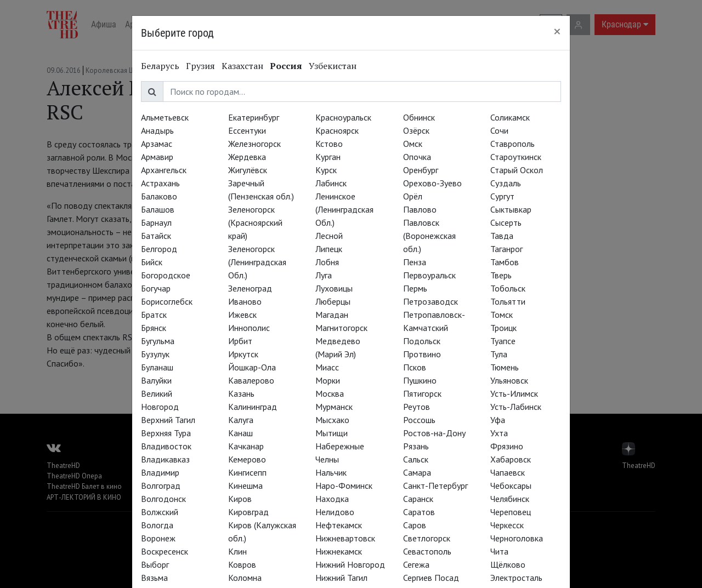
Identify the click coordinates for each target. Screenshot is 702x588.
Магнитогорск (341, 328)
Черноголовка (517, 538)
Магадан (332, 315)
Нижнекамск (339, 551)
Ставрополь (513, 144)
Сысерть (506, 222)
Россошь (419, 420)
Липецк (329, 249)
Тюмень (505, 367)
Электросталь (516, 578)
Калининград (253, 407)
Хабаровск (511, 459)
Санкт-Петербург (435, 486)
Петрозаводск (431, 301)
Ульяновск (509, 380)
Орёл (413, 196)
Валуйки (156, 380)
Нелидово (335, 512)
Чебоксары (511, 486)
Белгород (159, 249)
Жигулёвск (248, 170)
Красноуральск (343, 117)
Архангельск (164, 170)
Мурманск (334, 407)
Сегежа (416, 564)
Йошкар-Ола (252, 367)
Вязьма (154, 578)
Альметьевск (165, 117)
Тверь (501, 275)
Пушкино (420, 380)
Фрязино (507, 446)
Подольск (422, 341)
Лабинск (331, 183)
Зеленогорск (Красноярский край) (255, 222)
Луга (324, 275)
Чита (499, 551)
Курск (326, 170)
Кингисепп (247, 472)
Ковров (242, 564)
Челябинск (510, 499)
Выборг (155, 564)
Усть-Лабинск (516, 407)
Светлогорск (427, 538)
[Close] (557, 31)
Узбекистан (333, 66)
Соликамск (510, 117)
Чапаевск (508, 472)
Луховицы (334, 288)
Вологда (157, 525)
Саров (415, 525)
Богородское (166, 275)
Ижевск (242, 315)
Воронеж (158, 538)
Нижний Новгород (350, 564)
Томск (502, 315)
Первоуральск (429, 275)
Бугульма (158, 341)
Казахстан (242, 66)
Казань (241, 393)
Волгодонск (163, 499)
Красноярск (337, 130)
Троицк (503, 328)
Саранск (418, 499)
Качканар (246, 446)
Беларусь (160, 66)
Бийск (152, 262)
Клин (237, 551)
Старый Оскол (517, 170)
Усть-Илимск (514, 393)
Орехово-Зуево (432, 183)
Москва (330, 393)
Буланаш (157, 367)
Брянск (154, 328)
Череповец (511, 512)
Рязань (416, 446)
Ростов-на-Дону (434, 433)
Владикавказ (165, 459)
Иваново (245, 301)
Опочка (417, 157)
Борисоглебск (167, 301)
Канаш (240, 433)
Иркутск (243, 354)
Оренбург (421, 170)
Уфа (498, 420)
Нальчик (331, 472)
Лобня (327, 262)
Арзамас (157, 144)
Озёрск (416, 130)
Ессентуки (247, 130)
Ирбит (240, 341)
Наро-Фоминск (344, 486)
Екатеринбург (254, 117)
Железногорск (254, 144)
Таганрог (506, 249)
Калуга (241, 420)
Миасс (327, 367)
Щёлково (508, 564)
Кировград (248, 512)
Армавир (157, 157)
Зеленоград (250, 288)
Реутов (417, 407)
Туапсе (503, 341)
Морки (328, 380)
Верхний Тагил (168, 420)
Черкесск (507, 525)
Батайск (156, 236)
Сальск (416, 459)
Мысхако (332, 420)
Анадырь (157, 130)
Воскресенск (165, 551)
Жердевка (247, 157)
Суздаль (506, 183)
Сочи (499, 130)
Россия (286, 66)
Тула (499, 354)
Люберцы (333, 301)
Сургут (502, 196)
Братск (154, 315)
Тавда (502, 236)
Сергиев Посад (431, 578)
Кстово (329, 144)
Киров (240, 499)
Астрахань (160, 183)
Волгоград (161, 486)
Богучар (156, 288)
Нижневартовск (345, 538)
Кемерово (247, 459)
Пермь (415, 288)
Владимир (160, 472)
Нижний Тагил (341, 578)
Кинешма (245, 486)
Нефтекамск (339, 525)
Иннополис (249, 328)
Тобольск (508, 288)
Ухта (499, 433)
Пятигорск (422, 393)
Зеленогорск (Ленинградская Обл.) (257, 262)
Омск (413, 144)
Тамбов (505, 262)
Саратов (419, 512)
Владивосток (166, 446)
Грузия (200, 66)
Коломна (245, 578)
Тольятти (508, 301)
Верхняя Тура (166, 433)
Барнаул (156, 222)
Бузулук (155, 354)
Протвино (422, 354)
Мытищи (332, 433)
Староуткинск (516, 157)
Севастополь (427, 551)
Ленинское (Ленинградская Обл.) (344, 209)
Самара (417, 472)
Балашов (158, 209)
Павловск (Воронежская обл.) (429, 236)
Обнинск (419, 117)
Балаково (159, 196)
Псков (415, 367)
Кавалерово (251, 380)
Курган (328, 157)
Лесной (329, 236)
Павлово (420, 209)
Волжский (160, 512)
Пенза (415, 262)
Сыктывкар (511, 209)
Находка (332, 499)
